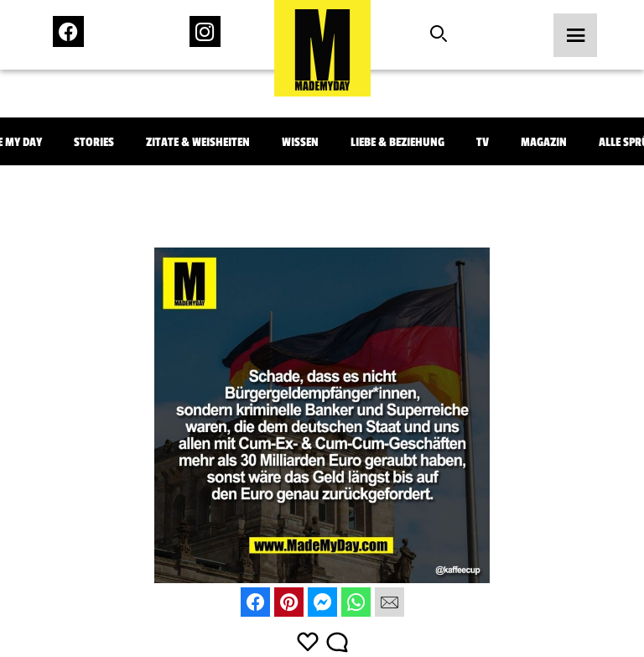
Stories (94, 142)
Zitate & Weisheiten (198, 142)
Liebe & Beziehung (397, 142)
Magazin (544, 142)
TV (483, 142)
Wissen (300, 142)
